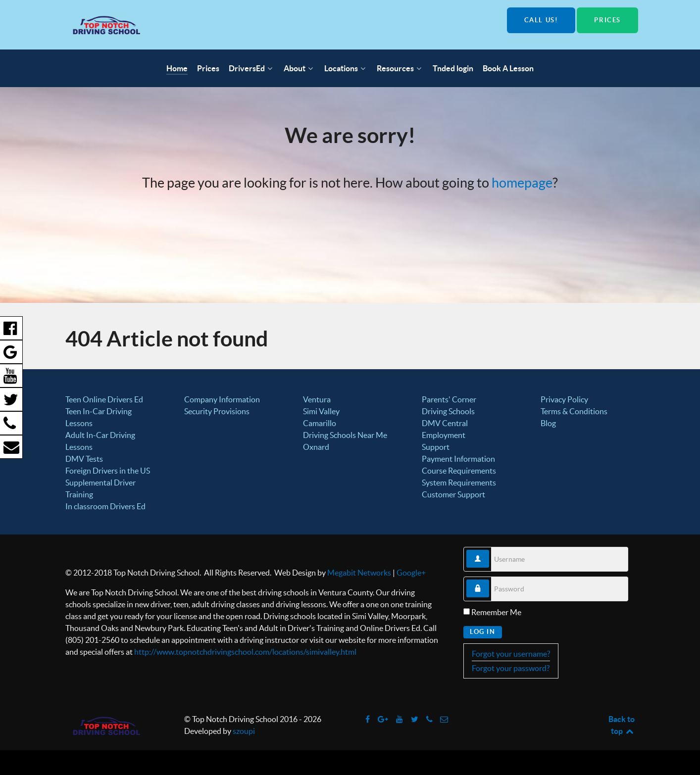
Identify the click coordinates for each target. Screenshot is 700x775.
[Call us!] (430, 719)
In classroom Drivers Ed (105, 506)
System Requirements (459, 483)
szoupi (244, 731)
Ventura (317, 399)
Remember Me (496, 612)
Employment (444, 435)
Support (436, 447)
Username (489, 550)
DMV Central (445, 423)
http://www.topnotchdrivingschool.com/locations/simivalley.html (245, 652)
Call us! (541, 20)
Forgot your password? (511, 668)
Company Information (222, 399)
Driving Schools (448, 411)
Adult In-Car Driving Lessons (100, 441)
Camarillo (320, 423)
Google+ (411, 573)
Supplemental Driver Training (100, 488)
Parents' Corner (449, 399)
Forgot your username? (511, 654)
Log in (483, 632)
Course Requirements (459, 471)
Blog (548, 423)
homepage (522, 183)
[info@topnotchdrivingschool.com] (444, 719)
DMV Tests (84, 459)
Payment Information (458, 459)
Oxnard (316, 447)
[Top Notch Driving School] (166, 25)
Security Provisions (217, 411)
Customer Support (453, 494)
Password (489, 580)
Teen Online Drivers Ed (104, 399)
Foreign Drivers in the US (108, 471)
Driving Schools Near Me (345, 435)
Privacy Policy (564, 399)
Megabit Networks (359, 573)
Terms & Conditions (574, 411)
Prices (607, 20)
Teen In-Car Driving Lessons (99, 417)
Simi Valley (321, 411)
